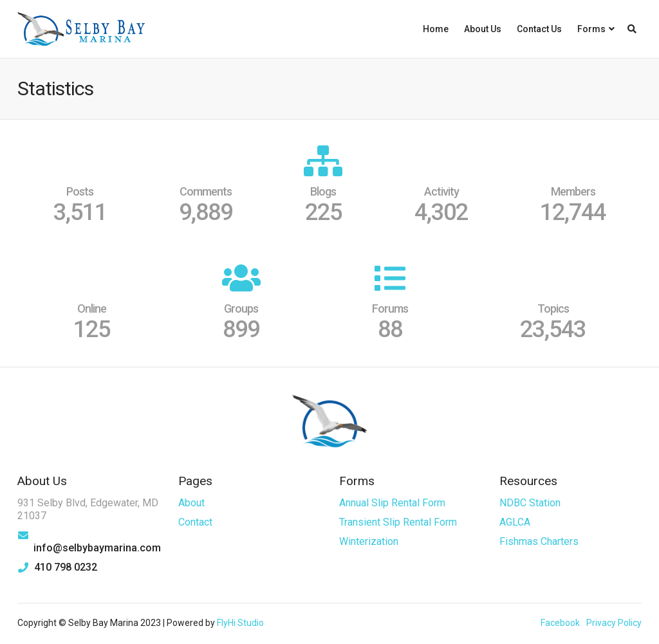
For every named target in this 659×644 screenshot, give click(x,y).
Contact (195, 522)
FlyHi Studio (240, 623)
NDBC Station (530, 503)
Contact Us (539, 29)
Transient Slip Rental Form (398, 522)
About (191, 503)
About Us (483, 29)
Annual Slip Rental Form (392, 503)
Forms (591, 29)
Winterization (369, 541)
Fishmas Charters (539, 541)
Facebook (560, 623)
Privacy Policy (614, 623)
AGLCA (515, 522)
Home (436, 29)
